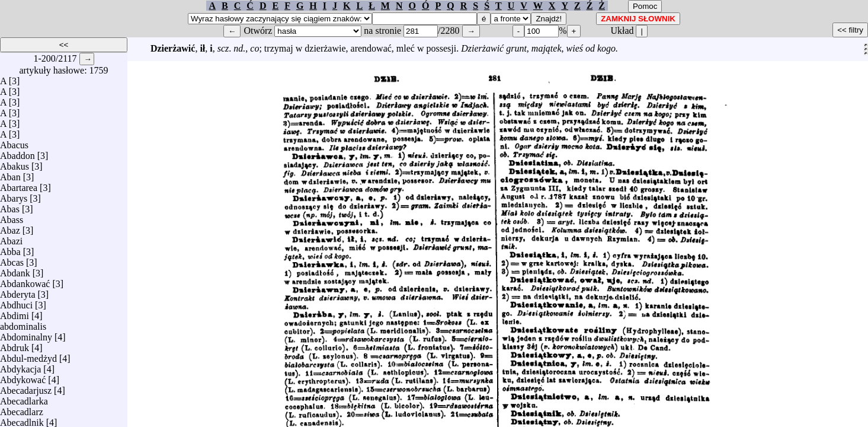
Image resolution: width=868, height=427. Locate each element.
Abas (10, 206)
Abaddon (17, 153)
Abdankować (25, 281)
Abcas (12, 259)
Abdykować (23, 377)
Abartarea (19, 185)
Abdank (15, 270)
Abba (10, 249)
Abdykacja (20, 366)
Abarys (14, 195)
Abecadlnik (22, 420)
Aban (10, 174)
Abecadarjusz (26, 388)
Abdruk (15, 345)
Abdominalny (26, 334)
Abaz (10, 227)
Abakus (15, 163)
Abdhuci (16, 302)
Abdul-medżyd (28, 356)
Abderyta (18, 291)
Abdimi (15, 313)
